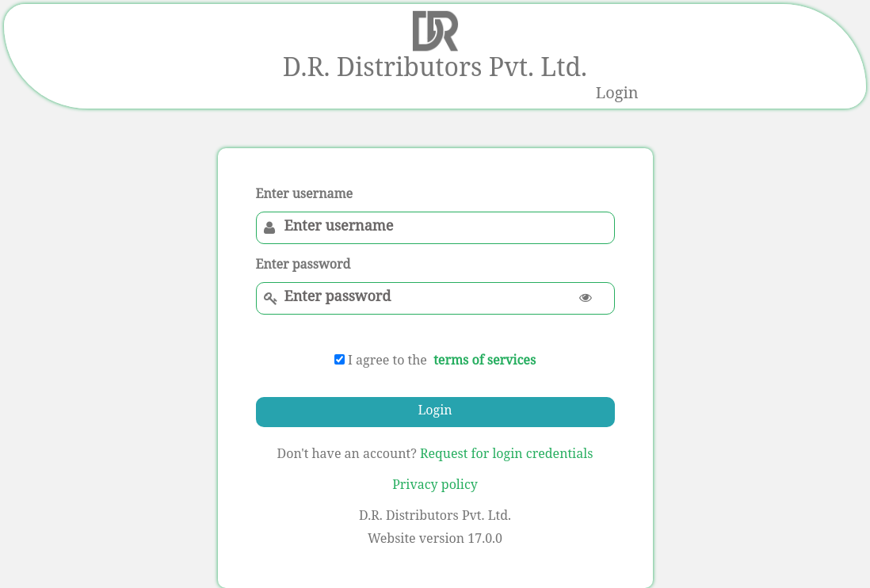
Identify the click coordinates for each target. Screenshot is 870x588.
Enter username (305, 196)
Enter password (303, 266)
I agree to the (381, 362)
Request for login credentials (506, 455)
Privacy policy (435, 486)
